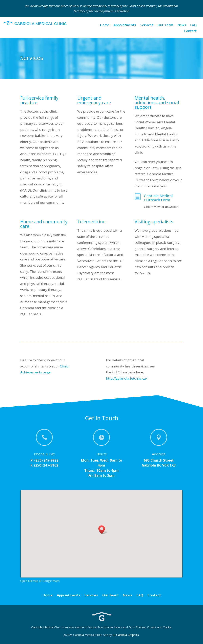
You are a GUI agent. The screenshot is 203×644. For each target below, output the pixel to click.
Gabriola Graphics (126, 635)
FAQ (193, 25)
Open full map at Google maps (40, 581)
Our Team (165, 25)
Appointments (125, 25)
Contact (190, 31)
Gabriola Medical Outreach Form (158, 198)
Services (147, 25)
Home (105, 25)
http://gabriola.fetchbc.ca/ (127, 378)
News (182, 25)
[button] (103, 530)
